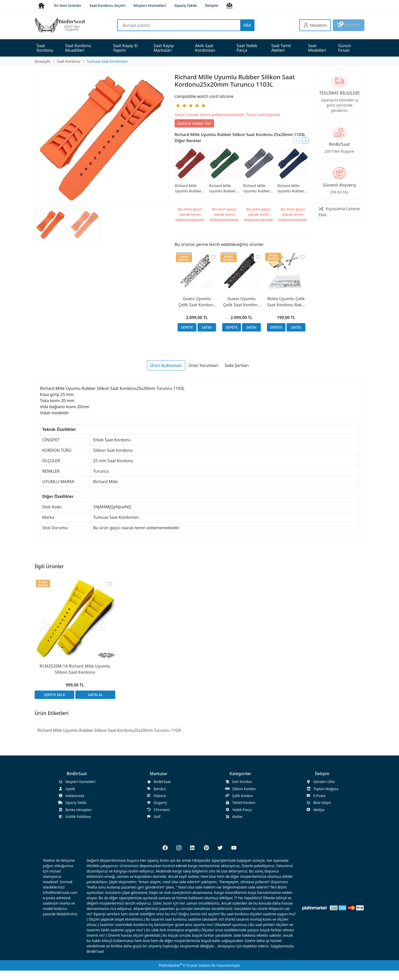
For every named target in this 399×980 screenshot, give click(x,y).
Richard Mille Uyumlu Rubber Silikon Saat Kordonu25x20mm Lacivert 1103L (293, 188)
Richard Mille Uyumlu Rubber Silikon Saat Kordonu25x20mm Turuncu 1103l (109, 730)
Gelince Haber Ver (194, 123)
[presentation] (296, 141)
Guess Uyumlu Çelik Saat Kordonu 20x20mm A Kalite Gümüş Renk (197, 302)
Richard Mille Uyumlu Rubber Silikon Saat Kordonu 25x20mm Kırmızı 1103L (190, 188)
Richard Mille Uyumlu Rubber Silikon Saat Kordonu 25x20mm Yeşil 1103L (223, 188)
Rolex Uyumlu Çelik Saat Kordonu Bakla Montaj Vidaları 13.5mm (286, 302)
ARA (247, 25)
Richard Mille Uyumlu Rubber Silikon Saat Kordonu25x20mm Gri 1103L (259, 188)
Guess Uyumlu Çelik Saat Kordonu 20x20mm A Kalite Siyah (242, 302)
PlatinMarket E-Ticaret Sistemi (184, 965)
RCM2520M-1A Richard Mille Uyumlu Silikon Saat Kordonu (75, 669)
